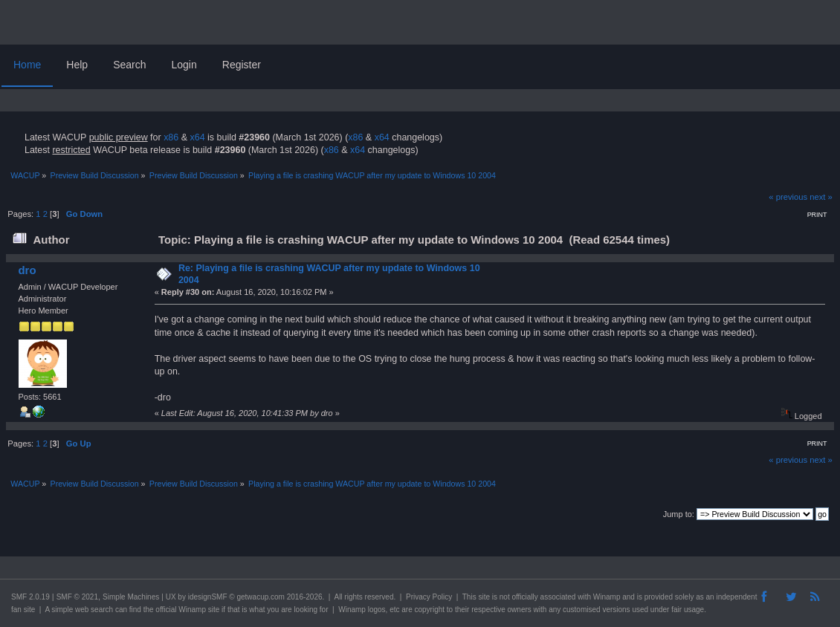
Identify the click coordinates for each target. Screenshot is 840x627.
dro (27, 270)
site (484, 597)
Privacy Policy (429, 597)
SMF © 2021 (77, 597)
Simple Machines (131, 597)
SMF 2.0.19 (30, 597)
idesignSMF (208, 597)
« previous (788, 197)
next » (821, 197)
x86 (171, 137)
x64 (197, 137)
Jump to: (679, 514)
